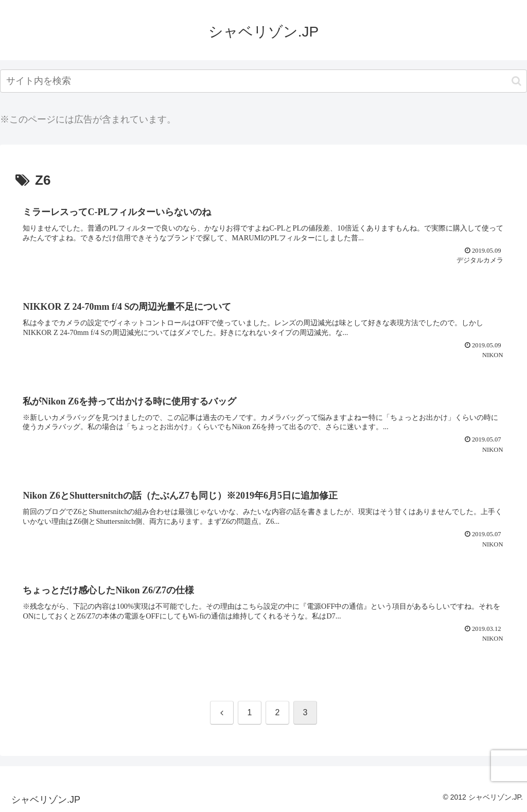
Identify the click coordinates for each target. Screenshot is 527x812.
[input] (263, 81)
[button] (516, 81)
